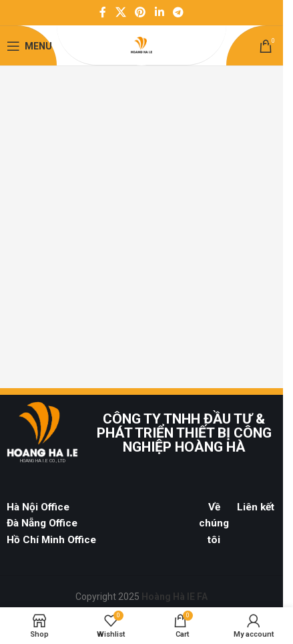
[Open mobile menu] (29, 46)
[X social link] (120, 12)
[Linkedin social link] (159, 12)
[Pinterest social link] (140, 12)
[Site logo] (141, 45)
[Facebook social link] (103, 12)
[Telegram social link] (178, 12)
